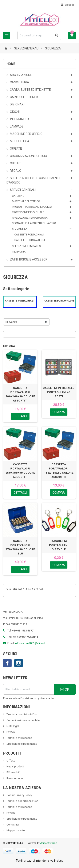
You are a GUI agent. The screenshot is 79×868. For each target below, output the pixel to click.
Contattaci (12, 825)
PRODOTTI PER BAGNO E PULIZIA (32, 207)
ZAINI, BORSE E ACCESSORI (29, 259)
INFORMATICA (20, 119)
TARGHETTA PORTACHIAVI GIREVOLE (59, 545)
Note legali (13, 726)
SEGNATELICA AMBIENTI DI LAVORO (34, 223)
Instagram (19, 663)
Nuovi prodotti (15, 766)
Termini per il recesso (19, 738)
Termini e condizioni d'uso (22, 714)
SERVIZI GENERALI (23, 190)
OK (65, 689)
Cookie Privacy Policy (19, 795)
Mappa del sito (15, 830)
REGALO (16, 171)
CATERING (18, 196)
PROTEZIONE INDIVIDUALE (28, 212)
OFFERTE (16, 149)
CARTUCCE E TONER (24, 97)
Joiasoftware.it (49, 843)
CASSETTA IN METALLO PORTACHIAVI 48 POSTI (59, 392)
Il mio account (15, 778)
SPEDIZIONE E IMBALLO (26, 246)
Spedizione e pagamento (22, 744)
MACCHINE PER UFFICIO (26, 134)
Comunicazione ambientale (23, 720)
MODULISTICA (20, 141)
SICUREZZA (20, 229)
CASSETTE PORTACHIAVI (29, 235)
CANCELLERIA (19, 82)
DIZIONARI (17, 104)
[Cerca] (39, 35)
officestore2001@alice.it (30, 643)
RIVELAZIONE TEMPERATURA (30, 218)
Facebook (7, 663)
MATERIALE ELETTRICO (26, 201)
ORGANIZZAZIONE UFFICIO (28, 156)
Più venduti (13, 772)
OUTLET (15, 163)
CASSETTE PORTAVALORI (30, 240)
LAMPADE (17, 126)
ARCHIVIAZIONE (21, 75)
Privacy (10, 732)
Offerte (11, 761)
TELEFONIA (19, 252)
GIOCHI (15, 112)
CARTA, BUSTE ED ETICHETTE (30, 90)
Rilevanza (11, 322)
